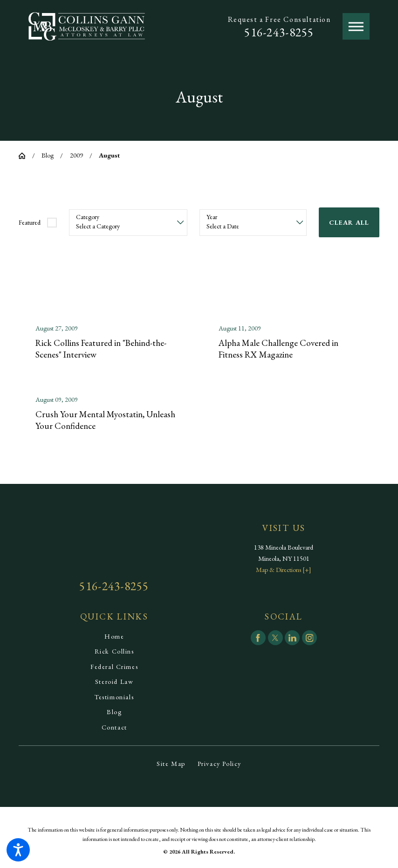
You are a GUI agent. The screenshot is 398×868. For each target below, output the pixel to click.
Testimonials (114, 698)
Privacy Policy (220, 765)
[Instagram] (309, 640)
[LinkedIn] (292, 640)
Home (114, 638)
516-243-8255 (279, 32)
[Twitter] (275, 640)
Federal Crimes (114, 668)
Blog (48, 155)
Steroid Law (114, 683)
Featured (30, 222)
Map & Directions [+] (284, 571)
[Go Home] (25, 156)
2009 (76, 155)
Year (212, 217)
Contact (114, 729)
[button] (18, 850)
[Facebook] (258, 640)
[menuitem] (114, 638)
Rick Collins (114, 653)
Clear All (349, 222)
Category (88, 217)
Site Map (171, 765)
